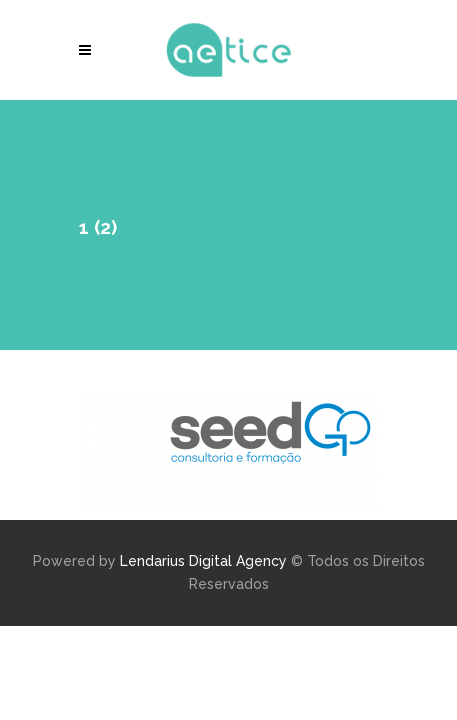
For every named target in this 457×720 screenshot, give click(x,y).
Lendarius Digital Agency (203, 561)
